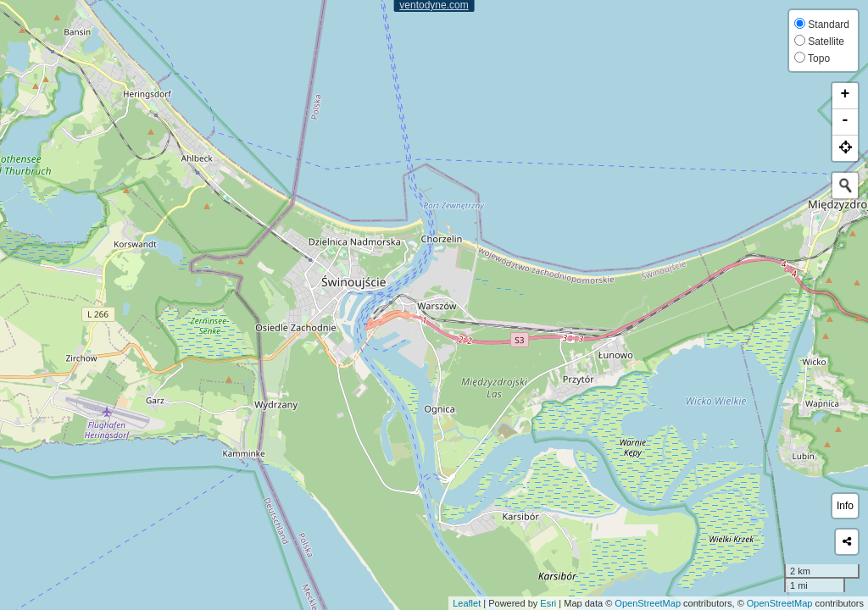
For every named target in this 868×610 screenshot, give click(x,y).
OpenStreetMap (648, 603)
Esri (548, 603)
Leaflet (467, 603)
